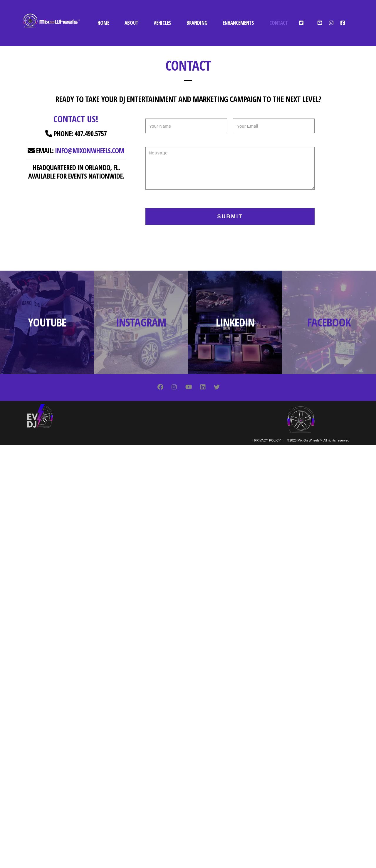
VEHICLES (162, 23)
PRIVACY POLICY (267, 440)
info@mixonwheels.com (90, 150)
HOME (103, 23)
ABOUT (131, 23)
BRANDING (197, 23)
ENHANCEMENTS (238, 23)
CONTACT (279, 23)
